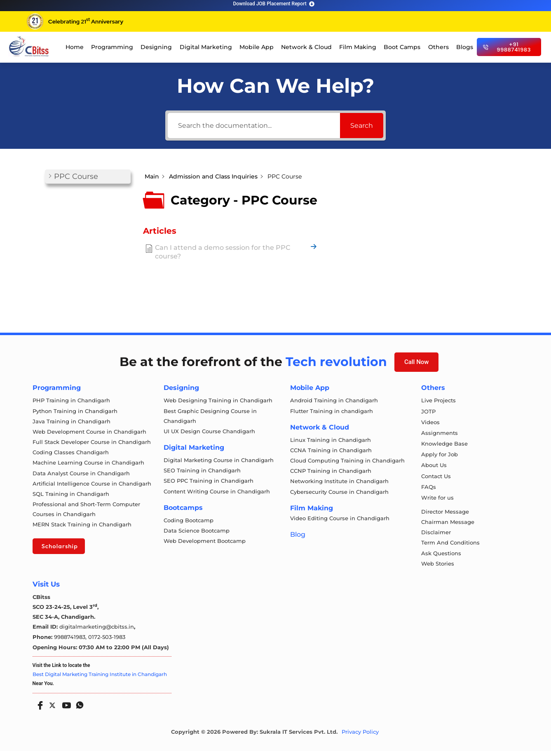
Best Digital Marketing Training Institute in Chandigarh (100, 679)
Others (438, 47)
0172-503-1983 (107, 642)
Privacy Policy (360, 737)
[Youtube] (65, 707)
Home (75, 47)
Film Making (358, 47)
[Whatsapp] (78, 707)
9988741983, (71, 642)
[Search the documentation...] (254, 126)
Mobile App (257, 47)
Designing (156, 47)
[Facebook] (38, 707)
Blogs (465, 47)
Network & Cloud (306, 47)
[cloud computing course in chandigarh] (29, 46)
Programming (112, 47)
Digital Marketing (206, 47)
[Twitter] (52, 709)
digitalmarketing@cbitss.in (97, 632)
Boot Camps (402, 47)
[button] (88, 177)
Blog (298, 537)
